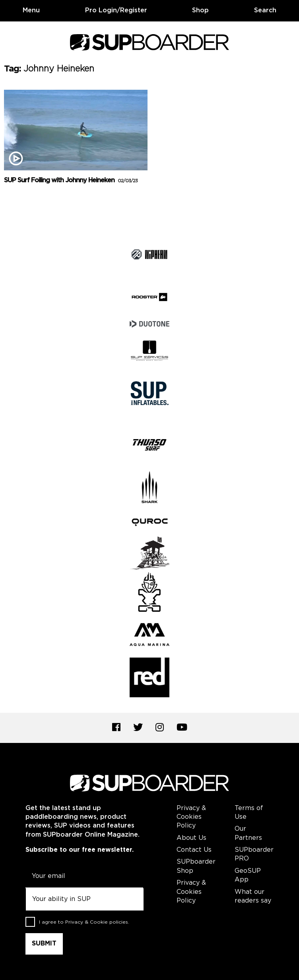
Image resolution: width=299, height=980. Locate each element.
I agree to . (84, 922)
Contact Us (194, 850)
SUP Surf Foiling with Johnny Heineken (71, 180)
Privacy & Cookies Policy (191, 817)
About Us (191, 838)
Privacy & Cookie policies (97, 922)
